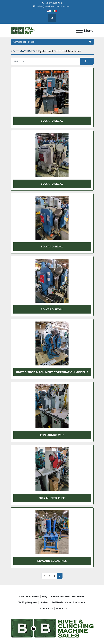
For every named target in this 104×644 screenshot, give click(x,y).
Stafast (44, 602)
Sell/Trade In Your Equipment (68, 602)
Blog (45, 596)
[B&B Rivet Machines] (52, 628)
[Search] (45, 61)
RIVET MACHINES (29, 596)
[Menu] (79, 31)
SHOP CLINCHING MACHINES (68, 596)
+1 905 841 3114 (54, 3)
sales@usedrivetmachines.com (54, 6)
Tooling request (28, 602)
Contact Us (46, 608)
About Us (61, 608)
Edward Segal (52, 121)
